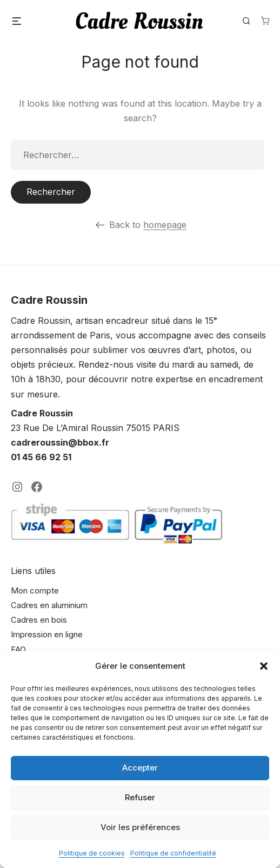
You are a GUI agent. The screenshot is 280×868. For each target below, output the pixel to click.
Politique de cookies (92, 853)
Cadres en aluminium (49, 605)
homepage (165, 225)
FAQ (18, 650)
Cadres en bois (39, 620)
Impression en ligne (47, 634)
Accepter (140, 768)
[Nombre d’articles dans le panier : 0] (265, 21)
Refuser (140, 797)
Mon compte (35, 590)
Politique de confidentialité (173, 853)
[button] (264, 666)
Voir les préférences (140, 827)
